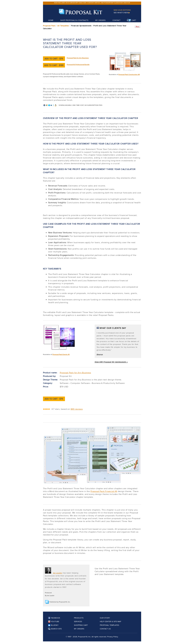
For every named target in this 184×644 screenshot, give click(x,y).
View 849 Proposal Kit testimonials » (111, 362)
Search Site (55, 629)
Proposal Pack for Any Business (78, 58)
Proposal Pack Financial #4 (104, 491)
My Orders (100, 20)
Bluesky (53, 625)
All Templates (63, 26)
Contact (116, 20)
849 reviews (77, 409)
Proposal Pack (49, 26)
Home (51, 20)
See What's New (122, 13)
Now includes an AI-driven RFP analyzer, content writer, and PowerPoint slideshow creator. (92, 3)
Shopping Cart (81, 625)
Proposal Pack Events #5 (61, 354)
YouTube (54, 621)
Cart (131, 20)
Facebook (54, 618)
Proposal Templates (109, 625)
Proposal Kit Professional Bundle (78, 64)
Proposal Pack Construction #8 (129, 74)
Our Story (105, 618)
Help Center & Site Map (110, 621)
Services (78, 621)
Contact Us (105, 629)
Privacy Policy (113, 637)
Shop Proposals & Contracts (74, 20)
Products (79, 618)
